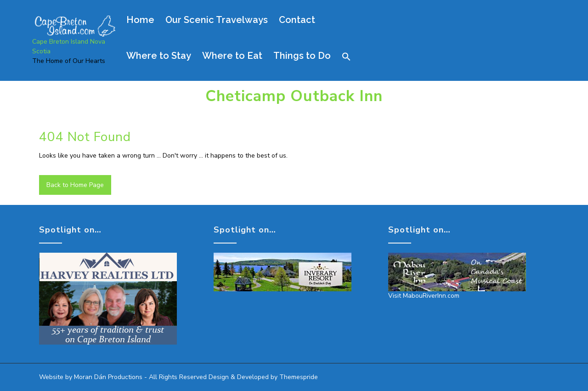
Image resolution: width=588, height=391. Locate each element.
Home (140, 20)
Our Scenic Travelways (217, 20)
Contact (297, 20)
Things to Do (302, 56)
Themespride (298, 377)
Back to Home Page (75, 185)
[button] (351, 57)
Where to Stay (159, 56)
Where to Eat (232, 56)
